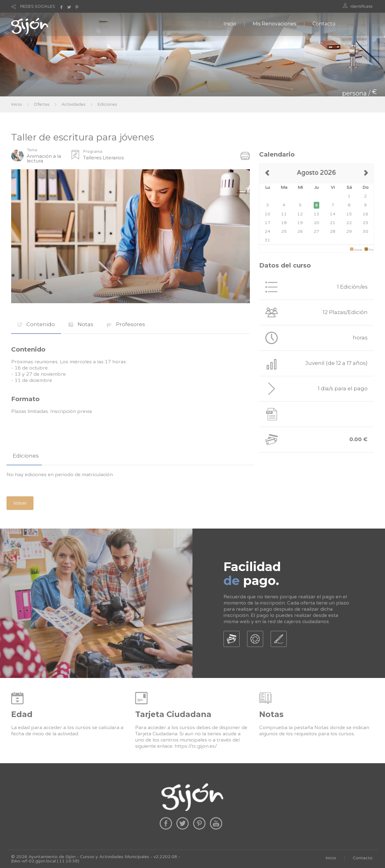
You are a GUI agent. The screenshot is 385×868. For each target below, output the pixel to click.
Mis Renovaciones (274, 24)
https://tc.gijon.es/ (196, 746)
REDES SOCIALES (38, 7)
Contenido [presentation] (36, 324)
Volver (20, 503)
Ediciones (107, 104)
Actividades (73, 104)
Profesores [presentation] (126, 324)
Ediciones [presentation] (26, 456)
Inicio (230, 24)
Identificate (362, 7)
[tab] (36, 324)
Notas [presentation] (81, 324)
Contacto (324, 24)
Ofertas (42, 104)
